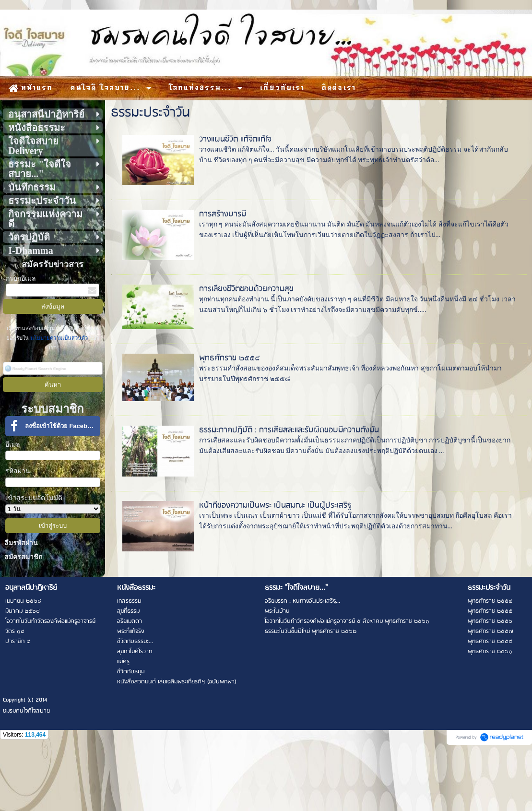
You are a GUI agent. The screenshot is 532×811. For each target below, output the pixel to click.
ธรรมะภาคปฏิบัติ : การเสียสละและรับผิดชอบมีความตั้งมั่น (289, 430)
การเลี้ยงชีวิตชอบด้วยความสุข (246, 289)
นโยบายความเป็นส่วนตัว (59, 338)
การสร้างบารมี (223, 214)
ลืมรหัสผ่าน (21, 543)
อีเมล (13, 445)
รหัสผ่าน (18, 471)
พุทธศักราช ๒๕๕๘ (230, 358)
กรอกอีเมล (21, 279)
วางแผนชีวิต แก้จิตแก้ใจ (235, 139)
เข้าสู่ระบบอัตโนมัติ (34, 498)
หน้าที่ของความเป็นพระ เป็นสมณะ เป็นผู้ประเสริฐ (275, 506)
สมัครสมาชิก (23, 557)
